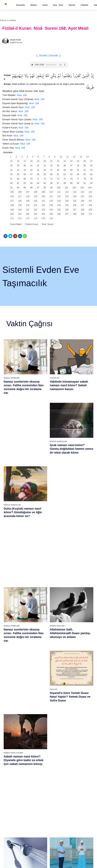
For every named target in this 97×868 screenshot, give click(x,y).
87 (58, 183)
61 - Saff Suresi (9, 698)
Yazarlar (55, 378)
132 (51, 201)
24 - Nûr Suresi (40, 613)
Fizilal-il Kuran (8, 20)
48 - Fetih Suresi (73, 636)
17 (25, 161)
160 (12, 214)
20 (45, 161)
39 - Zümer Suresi (73, 594)
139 (20, 205)
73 (51, 179)
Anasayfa (20, 5)
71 (38, 179)
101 (66, 188)
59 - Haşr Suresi (9, 689)
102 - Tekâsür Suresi (74, 712)
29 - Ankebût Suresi (42, 636)
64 (78, 174)
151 (28, 210)
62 (65, 174)
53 (91, 170)
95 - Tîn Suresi (40, 767)
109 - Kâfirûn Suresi (74, 744)
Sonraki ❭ (55, 55)
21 (51, 161)
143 (51, 205)
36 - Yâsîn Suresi (41, 668)
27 (91, 161)
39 (85, 166)
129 (28, 201)
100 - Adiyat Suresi (74, 703)
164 (43, 214)
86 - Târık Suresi (41, 726)
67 (11, 179)
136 (82, 201)
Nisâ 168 (22, 95)
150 (20, 210)
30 (25, 166)
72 (45, 179)
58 (38, 174)
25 (78, 161)
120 (43, 196)
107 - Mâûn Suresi (73, 735)
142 (43, 205)
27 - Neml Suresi (41, 627)
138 (12, 205)
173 (28, 218)
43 (25, 170)
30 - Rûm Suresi (41, 640)
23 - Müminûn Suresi (43, 608)
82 (25, 183)
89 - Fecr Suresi (41, 739)
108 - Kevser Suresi (74, 739)
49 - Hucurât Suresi (74, 640)
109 (43, 192)
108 (35, 192)
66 (91, 174)
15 (11, 161)
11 (68, 157)
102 (74, 188)
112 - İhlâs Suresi (73, 758)
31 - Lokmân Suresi (42, 645)
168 (75, 214)
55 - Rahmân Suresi (74, 668)
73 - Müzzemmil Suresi (12, 753)
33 (45, 166)
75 (65, 179)
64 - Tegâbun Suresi (11, 712)
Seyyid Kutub (15, 40)
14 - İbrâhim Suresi (10, 654)
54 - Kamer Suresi (73, 663)
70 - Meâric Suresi (10, 739)
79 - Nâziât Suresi (41, 693)
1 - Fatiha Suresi (9, 594)
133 (59, 201)
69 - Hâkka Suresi (10, 735)
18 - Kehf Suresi (9, 672)
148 (90, 205)
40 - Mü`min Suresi (74, 599)
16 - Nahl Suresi (9, 663)
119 (35, 196)
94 (18, 188)
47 (51, 170)
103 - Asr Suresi (72, 716)
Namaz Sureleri (12, 378)
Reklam (54, 787)
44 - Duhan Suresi (73, 617)
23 (65, 161)
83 (31, 183)
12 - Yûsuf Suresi (10, 645)
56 (25, 174)
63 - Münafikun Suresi (11, 707)
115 (90, 192)
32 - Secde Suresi (41, 649)
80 (11, 183)
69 (25, 179)
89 (71, 183)
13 (81, 157)
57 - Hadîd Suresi (73, 677)
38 (78, 166)
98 (45, 188)
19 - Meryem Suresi (11, 677)
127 (12, 201)
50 (71, 170)
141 (35, 205)
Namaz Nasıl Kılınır (60, 504)
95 (25, 188)
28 (11, 166)
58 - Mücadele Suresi (11, 684)
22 (58, 161)
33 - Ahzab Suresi (41, 654)
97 (38, 188)
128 (20, 201)
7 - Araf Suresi (8, 622)
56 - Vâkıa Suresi (73, 672)
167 (67, 214)
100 (59, 188)
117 (20, 196)
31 (31, 166)
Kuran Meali (8, 153)
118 (28, 196)
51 (78, 170)
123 (67, 196)
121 (51, 196)
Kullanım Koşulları (41, 787)
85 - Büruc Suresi (41, 721)
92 (91, 183)
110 (51, 192)
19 (38, 161)
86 (51, 183)
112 (67, 192)
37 (71, 166)
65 (85, 174)
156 (67, 210)
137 (90, 201)
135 (75, 201)
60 (51, 174)
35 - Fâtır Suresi (41, 663)
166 (59, 214)
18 (31, 161)
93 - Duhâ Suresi (41, 758)
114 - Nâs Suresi (73, 767)
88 (65, 183)
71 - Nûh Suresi (9, 744)
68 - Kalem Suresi (10, 730)
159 (90, 210)
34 (51, 166)
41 (11, 170)
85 (45, 183)
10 (61, 157)
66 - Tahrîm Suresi (10, 721)
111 (59, 192)
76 (71, 179)
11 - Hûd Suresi (9, 640)
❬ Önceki (41, 55)
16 (18, 161)
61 (58, 174)
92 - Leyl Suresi (41, 753)
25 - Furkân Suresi (42, 617)
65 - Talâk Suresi (9, 716)
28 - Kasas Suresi (41, 631)
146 (75, 205)
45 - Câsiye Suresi (73, 622)
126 (90, 196)
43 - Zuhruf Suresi (73, 613)
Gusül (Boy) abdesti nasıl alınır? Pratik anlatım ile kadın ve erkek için (24, 511)
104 (90, 188)
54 (11, 174)
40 (91, 166)
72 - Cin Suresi (8, 749)
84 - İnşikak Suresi (42, 716)
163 (35, 214)
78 (85, 179)
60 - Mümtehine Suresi (12, 693)
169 (82, 214)
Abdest (33, 5)
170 (90, 214)
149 (12, 210)
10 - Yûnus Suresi (10, 636)
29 (18, 166)
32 (38, 166)
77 (78, 179)
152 (35, 210)
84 (38, 183)
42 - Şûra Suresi (73, 608)
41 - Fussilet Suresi (74, 604)
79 (91, 179)
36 (65, 166)
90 (78, 183)
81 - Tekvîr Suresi (41, 703)
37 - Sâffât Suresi (41, 672)
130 (35, 201)
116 (12, 196)
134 (67, 201)
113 (75, 192)
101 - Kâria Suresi (73, 707)
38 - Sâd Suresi (41, 677)
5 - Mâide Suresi (9, 613)
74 (58, 179)
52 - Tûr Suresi (72, 654)
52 (85, 170)
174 (35, 218)
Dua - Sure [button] (58, 5)
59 (45, 174)
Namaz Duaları (57, 441)
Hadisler (85, 5)
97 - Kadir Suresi (73, 689)
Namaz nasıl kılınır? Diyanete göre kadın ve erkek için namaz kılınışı (71, 511)
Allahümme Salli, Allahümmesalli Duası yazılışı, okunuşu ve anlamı (70, 448)
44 (31, 170)
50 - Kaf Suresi (72, 645)
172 (20, 218)
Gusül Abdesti (11, 504)
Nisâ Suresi (48, 224)
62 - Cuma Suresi (10, 703)
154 (51, 210)
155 (59, 210)
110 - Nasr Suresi (73, 749)
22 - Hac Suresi (40, 604)
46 (45, 170)
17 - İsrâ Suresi (9, 668)
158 (82, 210)
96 (31, 188)
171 (12, 218)
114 (82, 192)
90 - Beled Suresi (41, 744)
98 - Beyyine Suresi (74, 693)
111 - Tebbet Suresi (74, 753)
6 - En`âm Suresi (10, 617)
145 (67, 205)
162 (28, 214)
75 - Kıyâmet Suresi (11, 762)
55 (18, 174)
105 (12, 192)
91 (85, 183)
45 (38, 170)
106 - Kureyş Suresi (74, 730)
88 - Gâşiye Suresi (42, 735)
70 (31, 179)
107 (28, 192)
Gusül (45, 5)
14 (88, 157)
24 (71, 161)
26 (85, 161)
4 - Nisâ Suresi (9, 608)
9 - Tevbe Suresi (9, 631)
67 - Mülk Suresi (9, 726)
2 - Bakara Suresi (10, 599)
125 (82, 196)
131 (43, 201)
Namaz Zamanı (87, 787)
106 (20, 192)
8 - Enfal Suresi (9, 627)
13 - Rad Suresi (9, 649)
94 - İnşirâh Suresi (41, 762)
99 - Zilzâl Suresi (73, 698)
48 (58, 170)
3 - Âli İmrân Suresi (10, 604)
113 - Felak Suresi (73, 762)
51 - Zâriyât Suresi (73, 649)
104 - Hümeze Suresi (75, 721)
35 (58, 166)
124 (75, 196)
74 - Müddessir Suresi (11, 758)
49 (65, 170)
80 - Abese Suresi (41, 698)
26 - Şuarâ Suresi (41, 622)
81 (18, 183)
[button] (20, 5)
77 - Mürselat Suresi (42, 684)
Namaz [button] (72, 5)
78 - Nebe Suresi (41, 689)
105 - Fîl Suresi (72, 726)
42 (18, 170)
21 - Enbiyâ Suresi (42, 599)
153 (43, 210)
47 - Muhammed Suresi (75, 631)
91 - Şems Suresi (41, 749)
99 (51, 188)
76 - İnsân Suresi (10, 767)
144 (59, 205)
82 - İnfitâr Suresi (41, 707)
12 (74, 157)
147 (82, 205)
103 (82, 188)
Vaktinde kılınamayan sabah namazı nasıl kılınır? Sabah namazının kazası (69, 385)
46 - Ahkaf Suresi (73, 627)
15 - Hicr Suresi (9, 659)
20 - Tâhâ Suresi (41, 594)
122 (59, 196)
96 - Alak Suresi (72, 684)
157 (75, 210)
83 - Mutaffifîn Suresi (43, 712)
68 (18, 179)
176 (51, 218)
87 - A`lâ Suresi (41, 730)
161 (20, 214)
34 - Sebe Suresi (41, 659)
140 (28, 205)
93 (11, 188)
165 (51, 214)
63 (71, 174)
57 (31, 174)
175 (43, 218)
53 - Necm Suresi (73, 659)
